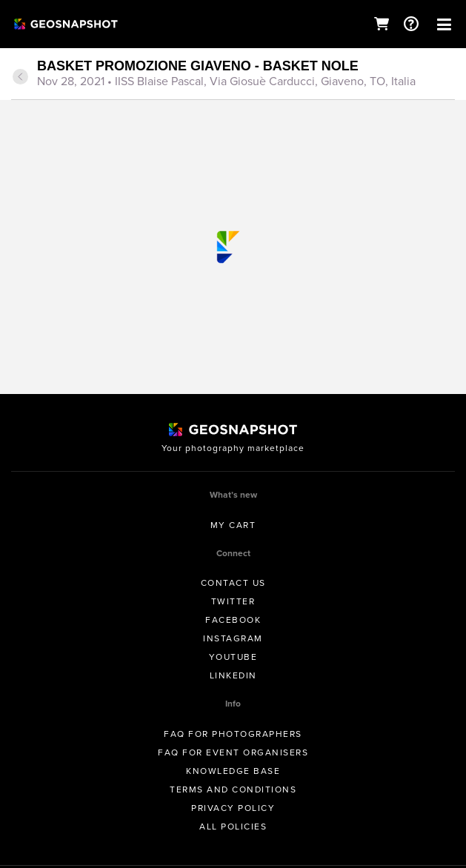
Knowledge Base (233, 771)
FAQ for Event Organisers (233, 752)
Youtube (233, 657)
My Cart (233, 525)
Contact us (233, 583)
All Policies (233, 827)
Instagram (233, 638)
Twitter (233, 601)
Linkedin (233, 675)
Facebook (233, 620)
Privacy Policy (233, 808)
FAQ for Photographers (233, 734)
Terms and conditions (233, 789)
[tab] (233, 75)
